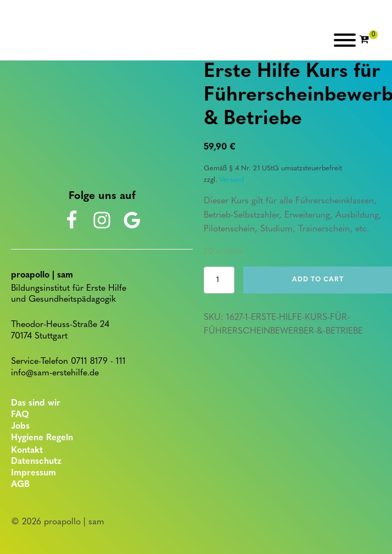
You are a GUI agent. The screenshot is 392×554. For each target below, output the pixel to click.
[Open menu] (345, 40)
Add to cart (318, 280)
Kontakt (27, 451)
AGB (20, 485)
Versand (232, 180)
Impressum (33, 473)
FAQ (20, 415)
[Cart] (368, 40)
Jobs (20, 426)
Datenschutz (36, 462)
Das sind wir (36, 403)
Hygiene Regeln (42, 438)
